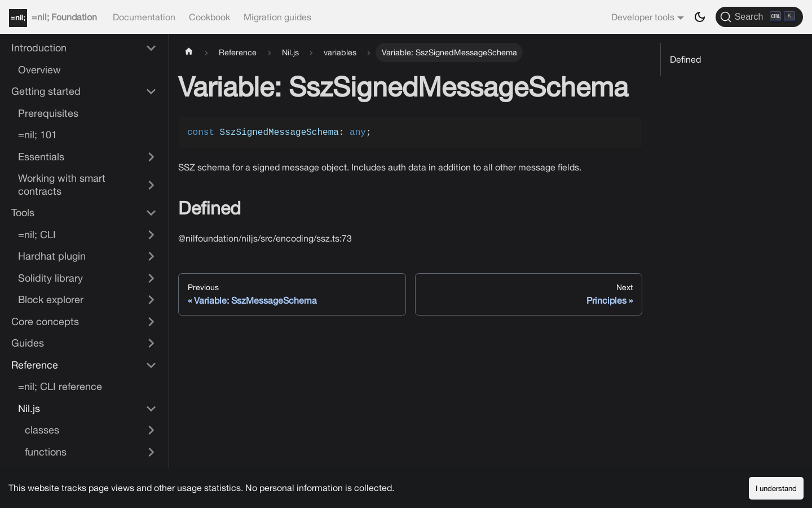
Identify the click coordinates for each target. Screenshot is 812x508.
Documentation (144, 17)
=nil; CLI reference (60, 386)
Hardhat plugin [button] (52, 256)
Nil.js (29, 408)
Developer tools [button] (643, 17)
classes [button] (42, 430)
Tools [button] (23, 213)
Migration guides (277, 17)
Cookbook (209, 17)
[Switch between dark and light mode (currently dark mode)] (700, 17)
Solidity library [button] (50, 278)
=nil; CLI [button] (37, 235)
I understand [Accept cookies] (776, 488)
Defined (685, 59)
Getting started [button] (46, 91)
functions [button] (46, 452)
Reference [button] (35, 365)
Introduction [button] (39, 48)
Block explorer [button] (51, 299)
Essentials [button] (41, 157)
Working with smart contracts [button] (62, 185)
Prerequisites (48, 113)
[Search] (759, 17)
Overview (39, 70)
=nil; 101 (37, 135)
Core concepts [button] (45, 321)
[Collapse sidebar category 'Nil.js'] (151, 409)
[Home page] (189, 52)
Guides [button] (28, 343)
